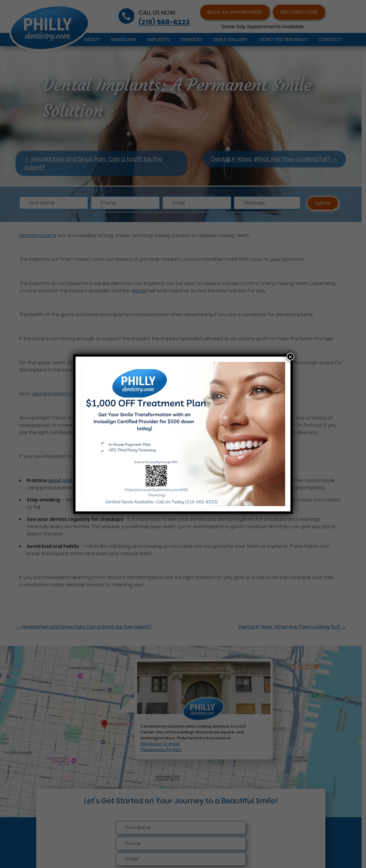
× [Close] (290, 357)
